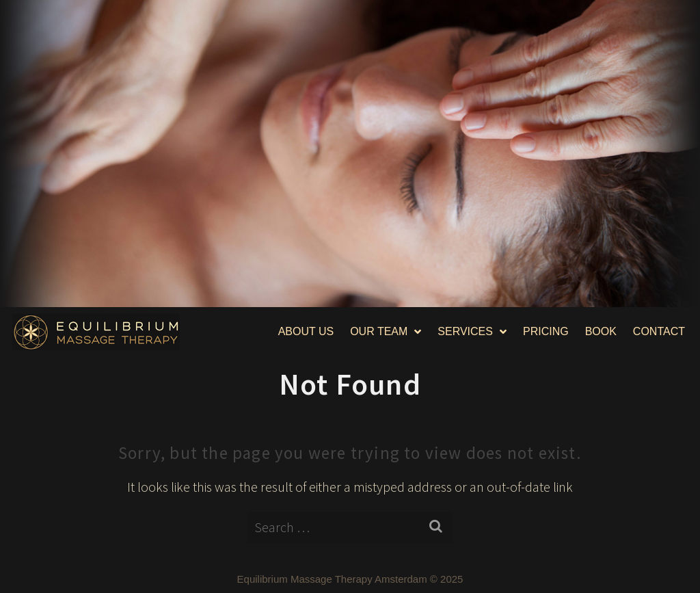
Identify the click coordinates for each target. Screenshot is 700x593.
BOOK (601, 331)
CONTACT (659, 331)
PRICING (546, 331)
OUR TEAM (386, 332)
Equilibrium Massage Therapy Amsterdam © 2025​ (350, 579)
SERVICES (472, 332)
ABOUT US (306, 331)
